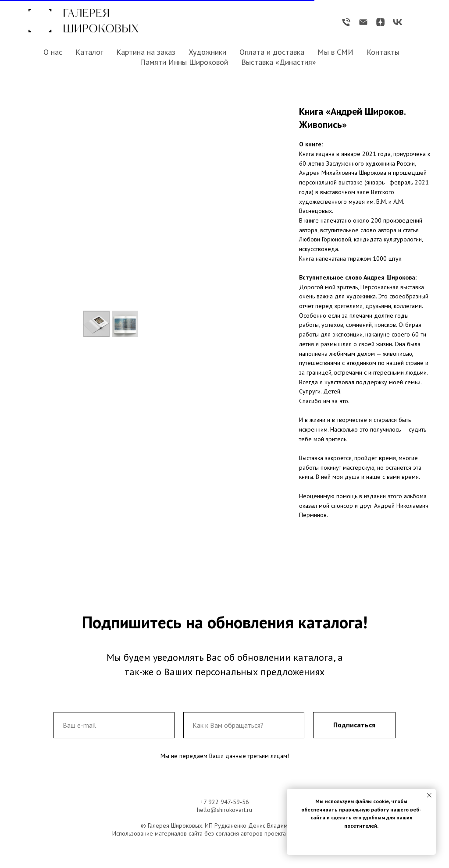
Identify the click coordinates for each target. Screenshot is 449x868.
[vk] (397, 22)
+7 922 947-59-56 (225, 802)
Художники (207, 52)
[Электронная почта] (363, 22)
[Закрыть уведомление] (429, 795)
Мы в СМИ (335, 52)
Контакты (383, 52)
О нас (53, 52)
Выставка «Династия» (279, 62)
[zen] (380, 22)
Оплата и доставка (272, 52)
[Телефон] (346, 22)
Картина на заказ (146, 52)
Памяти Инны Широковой (184, 62)
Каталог (89, 52)
